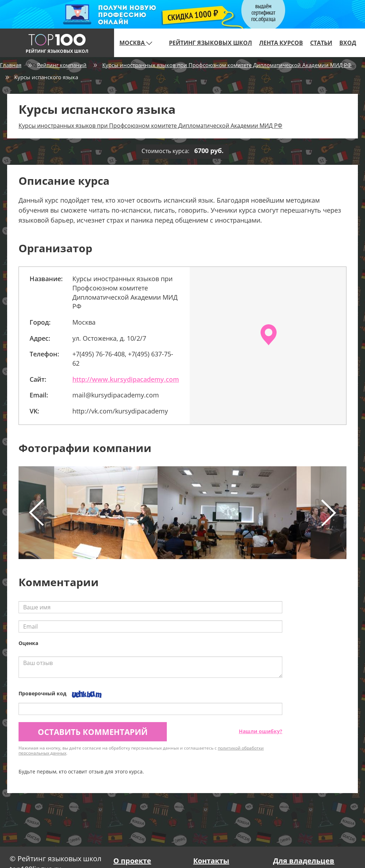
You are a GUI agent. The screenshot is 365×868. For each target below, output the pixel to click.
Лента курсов (281, 43)
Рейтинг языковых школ (210, 43)
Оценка (28, 643)
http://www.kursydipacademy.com (126, 379)
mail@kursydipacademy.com (116, 395)
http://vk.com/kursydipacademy (120, 411)
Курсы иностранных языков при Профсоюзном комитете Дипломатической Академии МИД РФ (227, 65)
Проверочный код (42, 693)
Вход (348, 43)
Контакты (211, 861)
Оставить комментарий (93, 732)
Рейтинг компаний (62, 65)
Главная (11, 65)
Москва (136, 43)
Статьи (321, 43)
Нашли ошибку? (261, 731)
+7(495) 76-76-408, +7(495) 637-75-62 (123, 359)
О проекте (132, 861)
